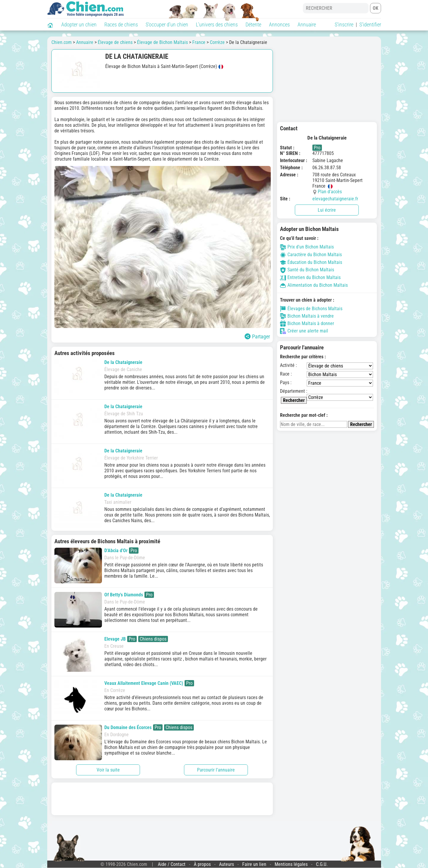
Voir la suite (108, 770)
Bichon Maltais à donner (307, 324)
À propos (202, 864)
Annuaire (307, 24)
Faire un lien (254, 864)
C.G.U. (322, 864)
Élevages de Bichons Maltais (311, 309)
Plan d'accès (330, 192)
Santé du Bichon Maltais (307, 270)
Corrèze (217, 42)
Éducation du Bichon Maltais (311, 262)
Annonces (279, 24)
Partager (257, 336)
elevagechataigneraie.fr (335, 199)
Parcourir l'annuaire (216, 770)
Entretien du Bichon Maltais (310, 277)
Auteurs (226, 864)
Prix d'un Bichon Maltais (307, 247)
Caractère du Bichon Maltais (311, 255)
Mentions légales (291, 864)
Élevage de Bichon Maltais (162, 42)
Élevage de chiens (115, 42)
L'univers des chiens (217, 24)
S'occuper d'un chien (167, 24)
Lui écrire (327, 210)
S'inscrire (344, 24)
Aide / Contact (172, 864)
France (199, 42)
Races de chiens (121, 24)
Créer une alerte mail (304, 331)
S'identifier (370, 24)
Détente (253, 24)
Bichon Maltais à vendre (307, 316)
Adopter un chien (79, 24)
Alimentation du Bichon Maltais (314, 285)
